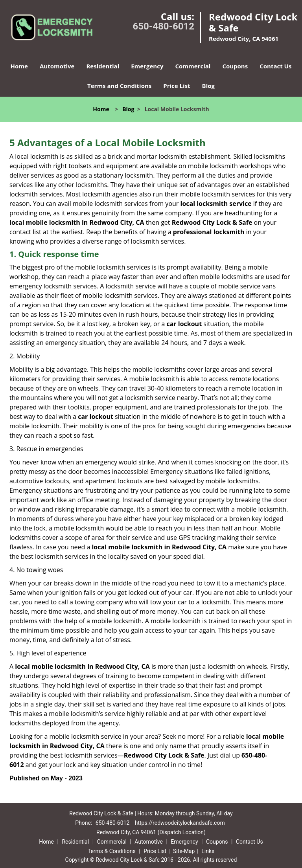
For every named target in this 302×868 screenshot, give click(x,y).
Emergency (147, 66)
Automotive (57, 66)
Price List (177, 86)
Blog (208, 86)
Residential (103, 66)
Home (19, 66)
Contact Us (275, 66)
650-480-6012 (163, 26)
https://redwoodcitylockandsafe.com (180, 823)
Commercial (193, 66)
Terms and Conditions (119, 86)
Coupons (235, 66)
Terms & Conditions (112, 851)
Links (208, 851)
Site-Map (184, 851)
